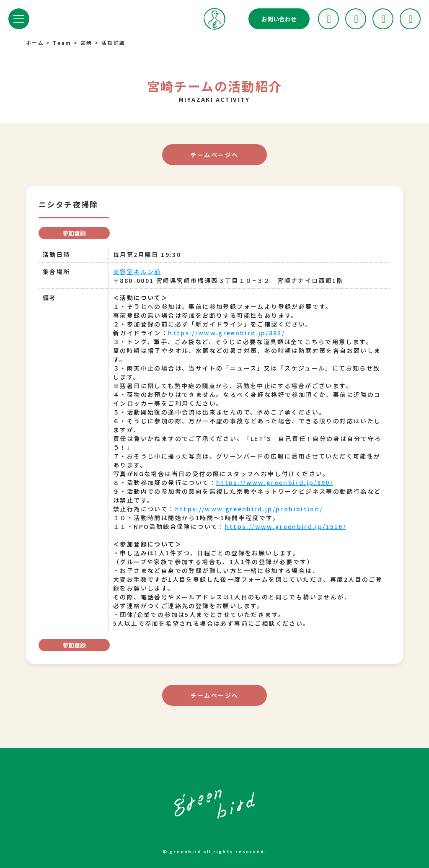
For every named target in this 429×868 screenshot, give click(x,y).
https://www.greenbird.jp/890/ (275, 482)
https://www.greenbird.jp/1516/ (286, 526)
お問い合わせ (279, 19)
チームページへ (215, 155)
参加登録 (74, 233)
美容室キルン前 (137, 272)
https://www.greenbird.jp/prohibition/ (249, 509)
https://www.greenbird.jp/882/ (227, 333)
